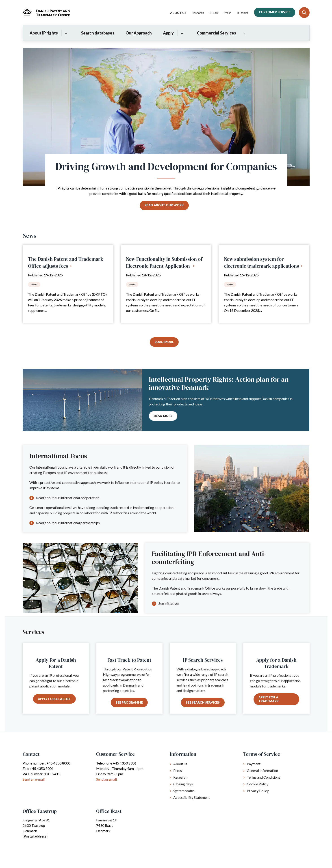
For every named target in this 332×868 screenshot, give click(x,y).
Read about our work (164, 205)
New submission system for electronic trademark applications (261, 262)
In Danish (243, 13)
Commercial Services (216, 33)
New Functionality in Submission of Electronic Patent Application (164, 262)
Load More (164, 342)
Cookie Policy (258, 784)
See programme (129, 702)
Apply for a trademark (269, 699)
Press (178, 770)
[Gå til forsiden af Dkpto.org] (46, 12)
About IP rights (44, 33)
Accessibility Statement (192, 797)
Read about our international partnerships (68, 523)
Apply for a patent (54, 699)
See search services (203, 702)
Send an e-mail (34, 779)
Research (180, 777)
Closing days (183, 784)
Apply (168, 33)
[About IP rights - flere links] (66, 33)
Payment (254, 764)
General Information (262, 770)
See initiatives (169, 603)
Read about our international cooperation (68, 498)
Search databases (98, 33)
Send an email (106, 779)
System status (184, 791)
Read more (163, 416)
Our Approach (139, 33)
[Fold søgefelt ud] (304, 13)
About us (180, 764)
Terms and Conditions (264, 777)
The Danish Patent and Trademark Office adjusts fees (66, 262)
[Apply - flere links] (181, 33)
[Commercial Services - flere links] (244, 33)
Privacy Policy (258, 791)
